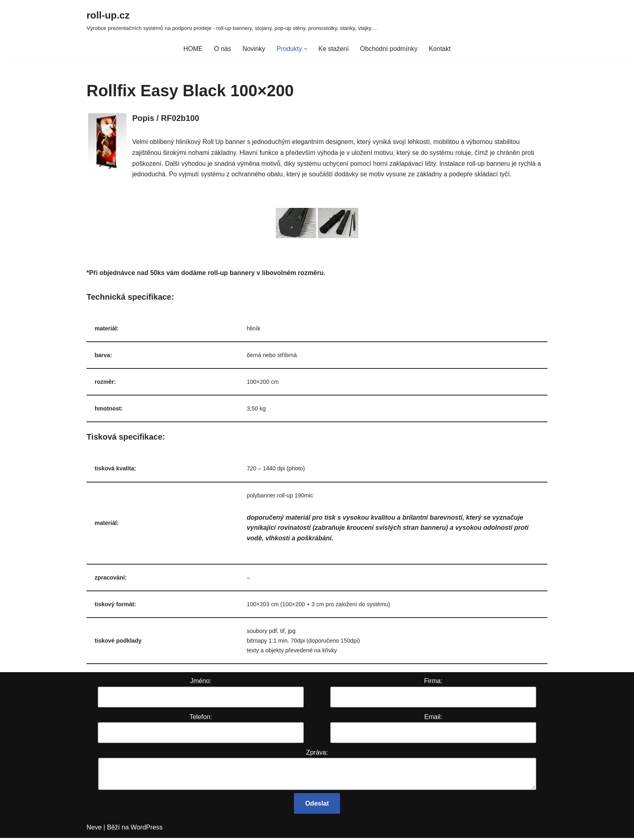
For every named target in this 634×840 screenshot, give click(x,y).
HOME (192, 49)
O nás (222, 49)
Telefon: (201, 719)
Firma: (433, 683)
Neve (94, 830)
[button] (305, 49)
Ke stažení (334, 49)
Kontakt (440, 49)
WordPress (147, 830)
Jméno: (201, 683)
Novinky (253, 49)
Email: (433, 719)
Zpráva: (317, 754)
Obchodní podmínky (389, 49)
